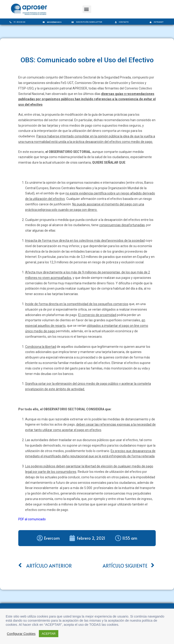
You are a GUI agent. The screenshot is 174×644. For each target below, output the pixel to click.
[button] (87, 9)
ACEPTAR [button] (48, 634)
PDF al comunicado (32, 519)
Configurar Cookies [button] (21, 634)
